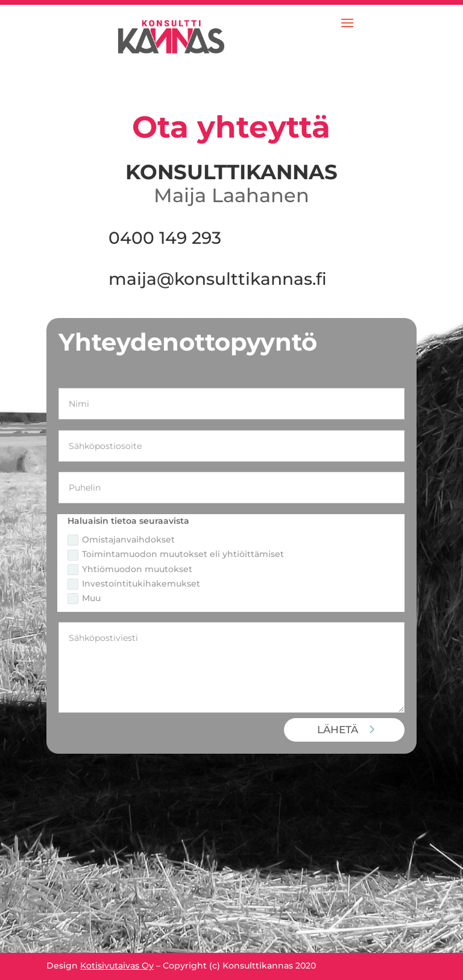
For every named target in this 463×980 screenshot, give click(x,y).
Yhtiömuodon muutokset (130, 569)
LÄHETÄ (338, 730)
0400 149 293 (165, 238)
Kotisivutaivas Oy (117, 966)
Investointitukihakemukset (134, 584)
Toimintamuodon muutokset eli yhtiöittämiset (176, 554)
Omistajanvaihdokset (121, 540)
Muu (84, 598)
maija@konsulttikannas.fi (218, 279)
